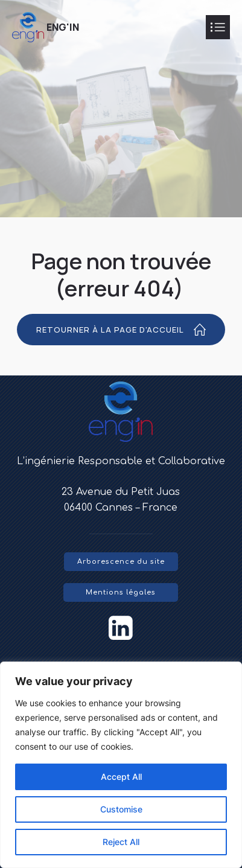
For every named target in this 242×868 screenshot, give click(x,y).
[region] (121, 765)
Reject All (121, 842)
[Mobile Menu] (218, 27)
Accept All (121, 777)
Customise (121, 809)
